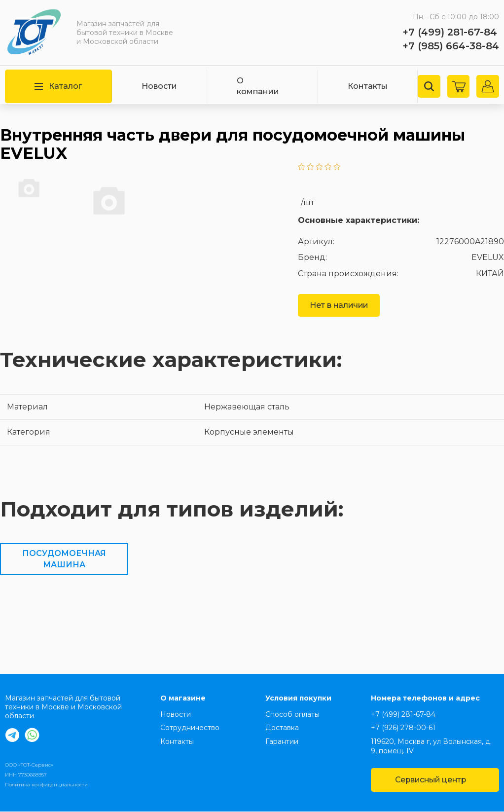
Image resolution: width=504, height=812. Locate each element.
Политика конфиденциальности (46, 785)
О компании (258, 86)
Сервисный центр (434, 780)
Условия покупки (298, 698)
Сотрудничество (190, 728)
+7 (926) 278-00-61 (403, 728)
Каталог (58, 86)
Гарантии (282, 741)
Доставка (282, 728)
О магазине (183, 698)
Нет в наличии (340, 305)
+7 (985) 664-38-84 (451, 46)
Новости (159, 86)
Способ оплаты (292, 714)
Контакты (367, 86)
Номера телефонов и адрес (425, 698)
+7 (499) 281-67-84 (450, 32)
